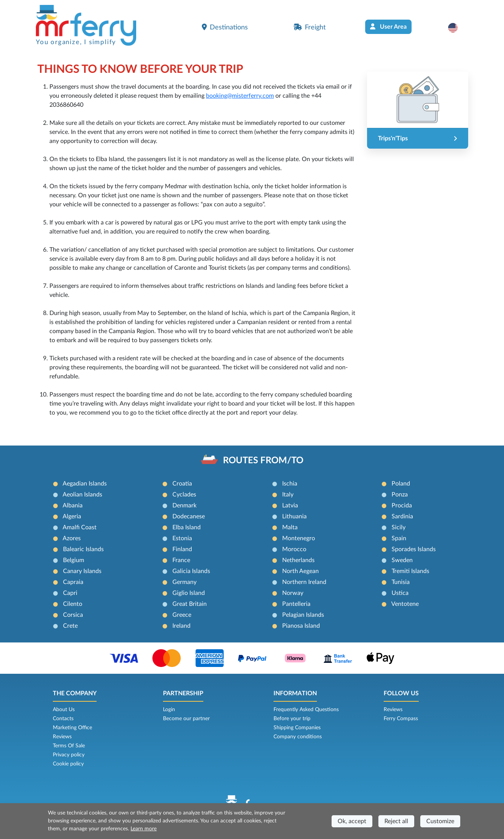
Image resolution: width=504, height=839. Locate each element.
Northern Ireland (304, 582)
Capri (70, 593)
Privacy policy (69, 755)
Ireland (181, 626)
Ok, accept (352, 821)
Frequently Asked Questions (306, 710)
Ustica (400, 593)
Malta (290, 527)
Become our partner (186, 719)
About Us (64, 710)
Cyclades (184, 495)
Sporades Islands (414, 549)
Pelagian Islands (303, 615)
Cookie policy (68, 764)
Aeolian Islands (82, 495)
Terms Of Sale (69, 746)
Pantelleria (296, 604)
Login (169, 710)
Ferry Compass (401, 719)
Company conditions (298, 737)
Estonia (182, 538)
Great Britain (190, 604)
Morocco (294, 549)
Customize (440, 821)
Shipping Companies (297, 728)
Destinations (225, 27)
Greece (182, 615)
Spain (399, 538)
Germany (184, 582)
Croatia (182, 484)
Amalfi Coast (80, 527)
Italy (288, 495)
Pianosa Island (301, 626)
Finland (182, 549)
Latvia (290, 506)
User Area (388, 27)
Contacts (63, 719)
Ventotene (405, 604)
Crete (70, 626)
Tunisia (401, 582)
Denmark (184, 506)
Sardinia (402, 516)
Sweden (402, 560)
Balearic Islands (83, 549)
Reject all (396, 821)
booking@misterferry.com (240, 96)
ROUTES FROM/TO (263, 461)
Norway (293, 593)
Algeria (72, 516)
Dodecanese (189, 516)
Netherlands (298, 560)
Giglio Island (189, 593)
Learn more (144, 829)
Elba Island (187, 527)
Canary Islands (82, 571)
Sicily (399, 527)
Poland (401, 484)
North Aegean (300, 571)
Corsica (73, 615)
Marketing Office (72, 728)
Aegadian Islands (85, 484)
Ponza (400, 495)
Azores (72, 538)
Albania (73, 506)
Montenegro (299, 538)
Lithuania (294, 516)
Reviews (62, 737)
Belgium (74, 560)
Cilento (73, 604)
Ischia (290, 484)
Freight (310, 27)
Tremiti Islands (410, 571)
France (181, 560)
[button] (457, 28)
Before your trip (292, 719)
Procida (402, 506)
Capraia (73, 582)
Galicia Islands (191, 571)
